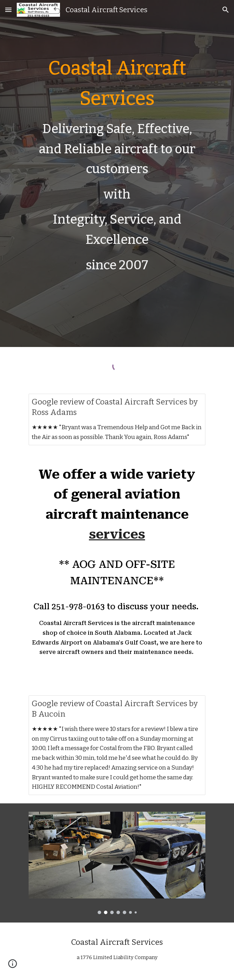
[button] (8, 10)
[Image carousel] (117, 863)
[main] (117, 173)
